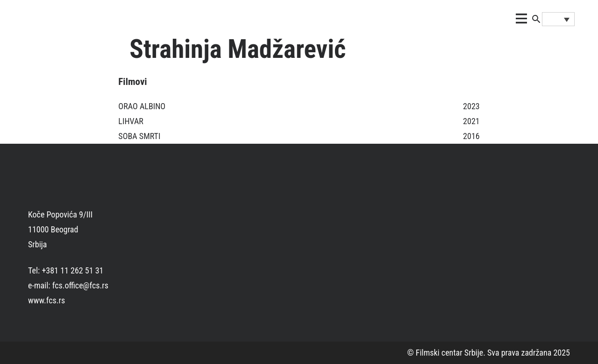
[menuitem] (558, 19)
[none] (558, 19)
